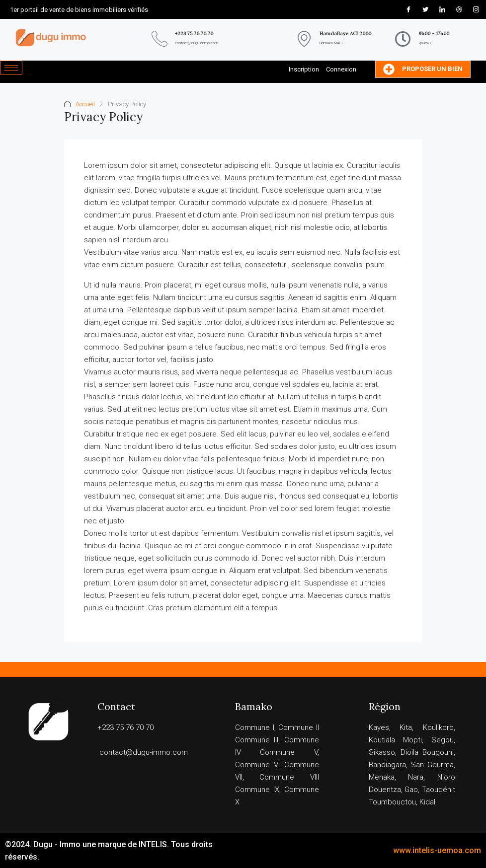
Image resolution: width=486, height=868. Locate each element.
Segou (443, 740)
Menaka (382, 777)
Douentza (385, 790)
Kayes (379, 727)
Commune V (289, 752)
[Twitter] (425, 9)
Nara (416, 777)
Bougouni (438, 752)
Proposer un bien (423, 69)
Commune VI (258, 765)
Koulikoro (438, 727)
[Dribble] (459, 9)
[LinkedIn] (442, 9)
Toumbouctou (392, 802)
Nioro (446, 777)
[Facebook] (408, 9)
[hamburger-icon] (11, 68)
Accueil (85, 104)
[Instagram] (476, 9)
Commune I (255, 727)
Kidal (427, 802)
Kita (406, 727)
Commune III (257, 740)
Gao (411, 790)
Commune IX (257, 790)
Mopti (412, 740)
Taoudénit (439, 790)
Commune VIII (289, 777)
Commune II (299, 727)
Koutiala (382, 740)
